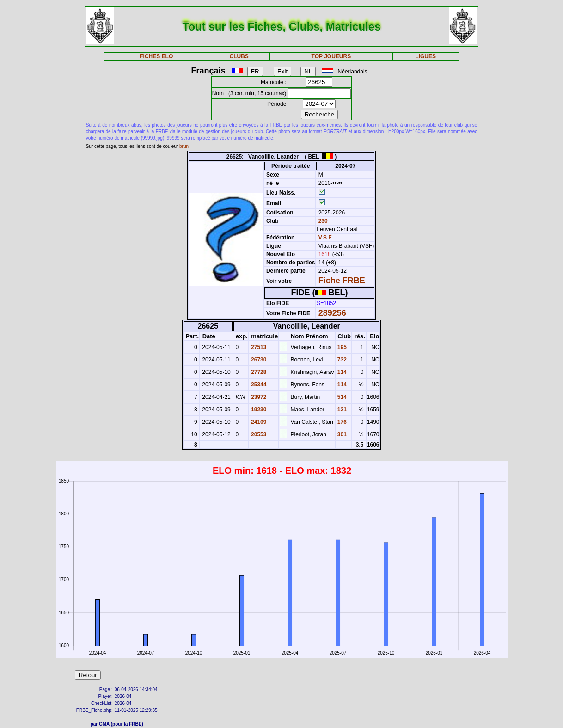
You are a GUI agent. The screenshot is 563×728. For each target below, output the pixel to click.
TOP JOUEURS (331, 56)
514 (341, 397)
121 (341, 410)
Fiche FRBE (342, 281)
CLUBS (239, 56)
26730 (258, 360)
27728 (258, 372)
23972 (258, 397)
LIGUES (425, 56)
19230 (258, 410)
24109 (258, 422)
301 (341, 434)
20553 (258, 434)
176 (341, 422)
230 (322, 221)
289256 (332, 313)
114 (341, 372)
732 (341, 360)
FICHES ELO (156, 56)
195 (341, 347)
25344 (258, 385)
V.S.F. (326, 238)
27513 (258, 347)
